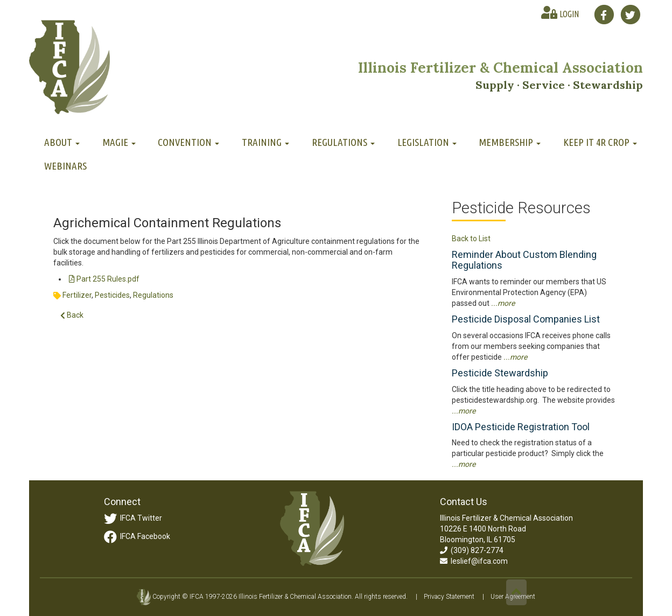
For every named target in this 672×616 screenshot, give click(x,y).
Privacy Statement (449, 597)
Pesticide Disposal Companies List (526, 319)
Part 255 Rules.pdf (104, 279)
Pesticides (112, 295)
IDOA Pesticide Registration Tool (521, 427)
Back (72, 315)
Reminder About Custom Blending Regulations (524, 260)
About (62, 142)
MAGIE (119, 142)
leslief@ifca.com (474, 561)
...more (503, 303)
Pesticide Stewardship (500, 373)
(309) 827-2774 (472, 550)
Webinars (65, 166)
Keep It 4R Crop (600, 142)
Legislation (427, 142)
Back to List (471, 239)
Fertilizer (77, 295)
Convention (188, 142)
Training (265, 142)
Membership (510, 142)
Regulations (343, 142)
